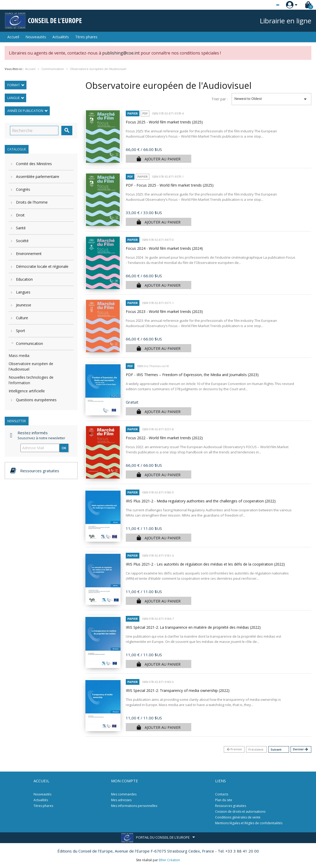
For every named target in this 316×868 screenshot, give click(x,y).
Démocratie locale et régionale (42, 266)
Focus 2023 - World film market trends (164, 311)
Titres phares (86, 37)
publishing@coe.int (121, 53)
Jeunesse (24, 305)
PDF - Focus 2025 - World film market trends (170, 185)
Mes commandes (124, 794)
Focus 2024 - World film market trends (164, 248)
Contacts (222, 794)
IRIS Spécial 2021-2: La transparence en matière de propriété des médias (193, 627)
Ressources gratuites (231, 806)
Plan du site (224, 800)
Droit (20, 215)
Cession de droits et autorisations (240, 812)
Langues (23, 292)
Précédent (256, 749)
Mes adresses (121, 800)
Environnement (29, 254)
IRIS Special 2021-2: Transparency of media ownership (178, 690)
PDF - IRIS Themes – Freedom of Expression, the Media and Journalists (192, 375)
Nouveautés (36, 37)
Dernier (301, 749)
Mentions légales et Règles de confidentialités (249, 823)
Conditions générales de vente (238, 817)
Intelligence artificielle (27, 391)
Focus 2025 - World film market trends (164, 122)
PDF (145, 113)
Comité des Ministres (34, 164)
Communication (29, 343)
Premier (234, 749)
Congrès (23, 189)
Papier (133, 113)
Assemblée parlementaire (38, 177)
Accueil (13, 37)
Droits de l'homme (32, 202)
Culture (22, 318)
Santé (21, 228)
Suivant (276, 749)
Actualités (61, 37)
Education (24, 279)
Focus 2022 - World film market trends (164, 438)
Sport (21, 331)
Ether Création (169, 860)
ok (64, 448)
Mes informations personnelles (134, 806)
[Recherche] (34, 131)
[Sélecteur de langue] (267, 5)
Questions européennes (36, 400)
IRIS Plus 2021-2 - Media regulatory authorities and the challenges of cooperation (201, 501)
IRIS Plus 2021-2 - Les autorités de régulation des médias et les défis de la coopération (205, 564)
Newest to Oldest (272, 99)
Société (22, 241)
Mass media (19, 356)
